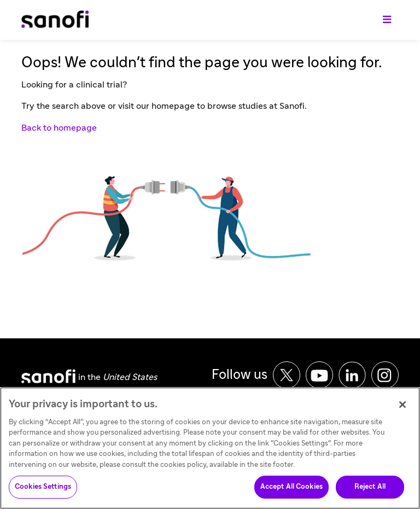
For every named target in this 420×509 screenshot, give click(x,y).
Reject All (370, 491)
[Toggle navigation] (387, 20)
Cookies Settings (43, 491)
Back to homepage (59, 128)
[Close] (402, 408)
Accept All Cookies (291, 491)
